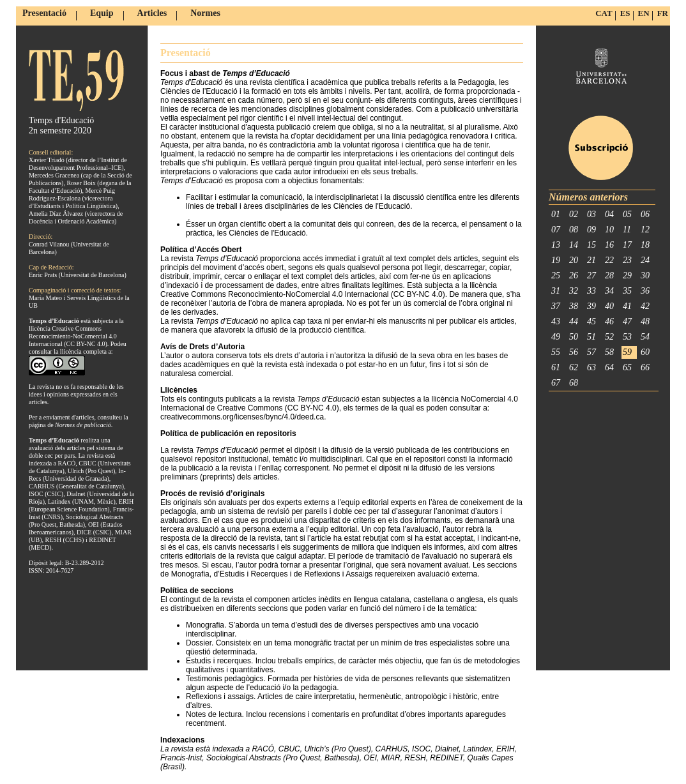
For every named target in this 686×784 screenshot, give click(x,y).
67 (556, 383)
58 (609, 352)
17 (627, 245)
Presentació (44, 13)
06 (645, 214)
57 (591, 352)
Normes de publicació (83, 425)
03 (591, 214)
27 (591, 275)
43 (556, 321)
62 (574, 367)
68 (574, 383)
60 (645, 352)
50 (574, 337)
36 (645, 291)
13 (556, 245)
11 (627, 230)
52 (609, 337)
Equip (102, 13)
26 (574, 275)
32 (574, 291)
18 (645, 245)
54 (645, 337)
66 (645, 367)
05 (627, 214)
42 (645, 306)
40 (609, 306)
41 (627, 306)
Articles (152, 13)
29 (627, 275)
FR (663, 13)
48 (645, 321)
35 (627, 291)
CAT (604, 13)
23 (627, 260)
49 (556, 337)
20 (574, 260)
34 (609, 291)
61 (556, 367)
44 (574, 321)
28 (609, 275)
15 (591, 245)
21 (591, 260)
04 (609, 214)
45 (591, 321)
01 (556, 214)
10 (609, 230)
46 (609, 321)
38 (574, 306)
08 (574, 230)
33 (591, 291)
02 (574, 214)
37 (556, 306)
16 (609, 245)
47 (627, 321)
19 (556, 260)
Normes (205, 13)
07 (556, 230)
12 (645, 230)
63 (591, 367)
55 (556, 352)
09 (591, 230)
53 (627, 337)
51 (591, 337)
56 (574, 352)
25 (556, 275)
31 (556, 291)
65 (627, 367)
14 (574, 245)
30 (645, 275)
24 (645, 260)
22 (609, 260)
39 (591, 306)
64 (609, 367)
